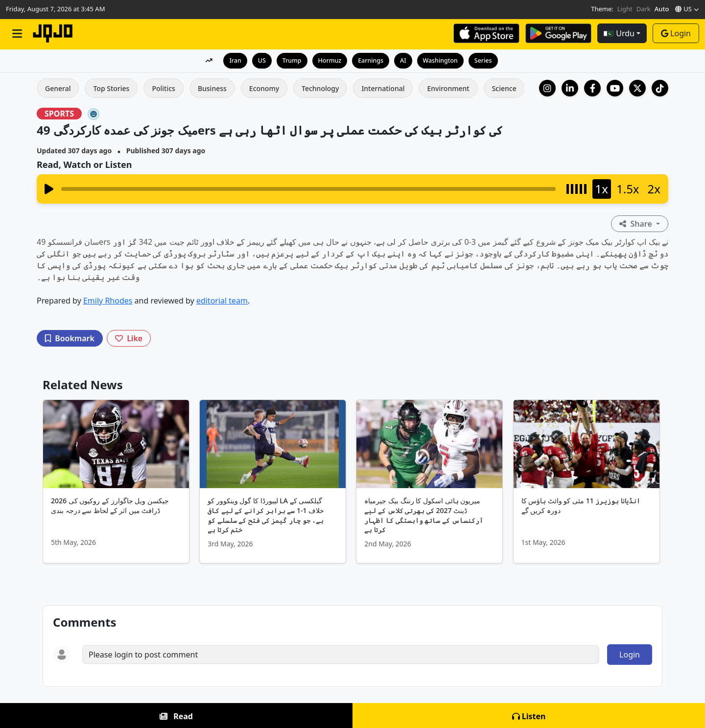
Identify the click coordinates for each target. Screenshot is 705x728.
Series (486, 60)
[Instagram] (547, 88)
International (383, 88)
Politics (163, 88)
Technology (320, 88)
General (58, 88)
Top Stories (111, 88)
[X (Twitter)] (637, 88)
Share (637, 224)
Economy (264, 88)
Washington (442, 60)
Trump (290, 60)
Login (676, 33)
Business (212, 88)
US (259, 60)
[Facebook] (592, 88)
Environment (448, 88)
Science (504, 88)
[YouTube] (615, 88)
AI (404, 60)
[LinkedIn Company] (570, 88)
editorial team (222, 301)
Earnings (371, 60)
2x (654, 189)
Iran (232, 60)
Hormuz (329, 60)
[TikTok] (660, 88)
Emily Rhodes (108, 301)
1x (602, 189)
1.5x (628, 189)
